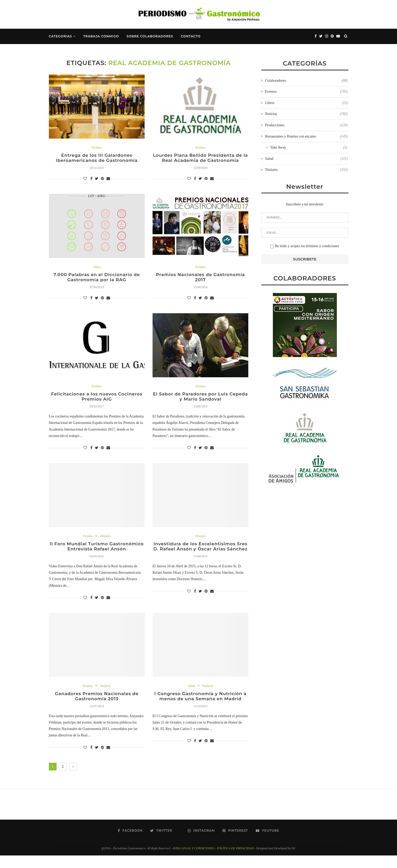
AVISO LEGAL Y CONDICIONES (193, 861)
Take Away (309, 148)
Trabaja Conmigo (101, 36)
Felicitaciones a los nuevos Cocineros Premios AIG (97, 400)
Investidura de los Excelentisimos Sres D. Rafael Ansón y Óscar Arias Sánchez (201, 554)
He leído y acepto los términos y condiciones (305, 246)
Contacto (191, 36)
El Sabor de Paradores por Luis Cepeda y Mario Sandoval (200, 400)
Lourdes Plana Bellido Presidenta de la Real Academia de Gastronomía (200, 159)
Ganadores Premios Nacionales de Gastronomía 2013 (97, 708)
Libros (97, 268)
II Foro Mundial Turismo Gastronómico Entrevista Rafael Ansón (97, 554)
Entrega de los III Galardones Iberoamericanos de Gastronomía (97, 159)
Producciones (307, 125)
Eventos (97, 148)
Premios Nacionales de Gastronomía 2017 (200, 279)
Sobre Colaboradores (150, 36)
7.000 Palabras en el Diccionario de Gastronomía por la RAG (97, 279)
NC (294, 861)
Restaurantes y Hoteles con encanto (307, 137)
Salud (191, 697)
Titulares (106, 540)
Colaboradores (307, 81)
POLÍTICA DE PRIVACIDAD (235, 861)
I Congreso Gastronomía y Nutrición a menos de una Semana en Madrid (201, 708)
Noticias (307, 114)
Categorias (61, 36)
